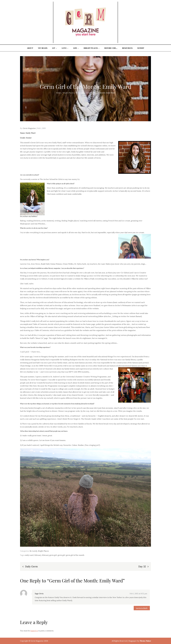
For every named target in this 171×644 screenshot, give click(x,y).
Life (76, 48)
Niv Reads (43, 48)
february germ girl (49, 555)
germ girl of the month (75, 555)
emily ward (29, 555)
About (30, 48)
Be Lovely (33, 551)
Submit (141, 48)
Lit (55, 48)
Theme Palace (145, 641)
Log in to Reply (142, 608)
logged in (34, 631)
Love (65, 48)
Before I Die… (111, 48)
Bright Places (92, 48)
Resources (127, 48)
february (38, 555)
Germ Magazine (29, 128)
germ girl (61, 555)
